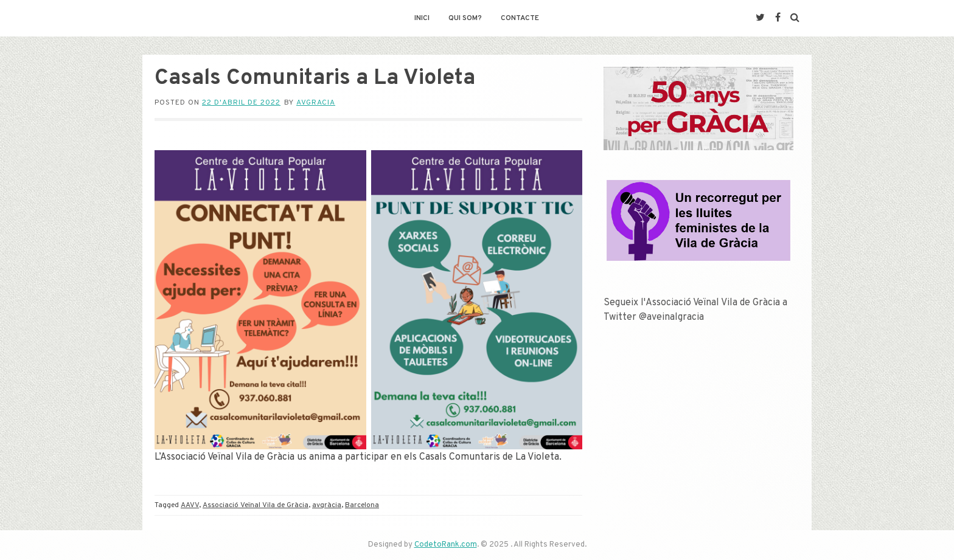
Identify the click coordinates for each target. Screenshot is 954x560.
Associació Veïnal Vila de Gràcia (256, 505)
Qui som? (465, 18)
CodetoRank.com (446, 545)
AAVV (190, 505)
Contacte (520, 18)
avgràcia (327, 505)
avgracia (316, 103)
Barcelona (362, 505)
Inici (422, 18)
